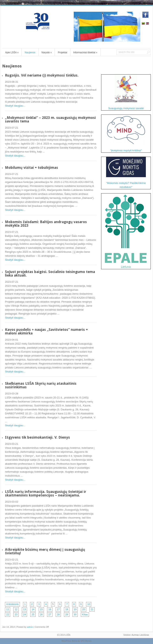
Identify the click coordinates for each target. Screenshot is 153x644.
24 (24, 614)
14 (33, 609)
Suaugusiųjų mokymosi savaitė (126, 92)
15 (41, 609)
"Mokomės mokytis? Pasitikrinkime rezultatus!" (126, 173)
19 (75, 609)
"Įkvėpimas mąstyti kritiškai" (126, 133)
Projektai (62, 52)
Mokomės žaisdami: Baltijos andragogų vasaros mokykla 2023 (46, 224)
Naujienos (30, 52)
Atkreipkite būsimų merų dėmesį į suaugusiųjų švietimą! (45, 551)
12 (16, 609)
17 (58, 609)
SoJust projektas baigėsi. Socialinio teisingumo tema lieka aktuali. (50, 273)
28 (58, 614)
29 (67, 614)
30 (75, 614)
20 (83, 609)
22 (8, 614)
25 (33, 614)
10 (89, 604)
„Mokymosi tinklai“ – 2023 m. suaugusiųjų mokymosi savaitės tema (50, 119)
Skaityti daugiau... (15, 106)
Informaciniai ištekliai (85, 52)
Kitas (85, 614)
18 (67, 609)
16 (50, 609)
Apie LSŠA (12, 52)
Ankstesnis (12, 604)
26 (41, 614)
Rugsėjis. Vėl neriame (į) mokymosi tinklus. (42, 75)
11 (8, 609)
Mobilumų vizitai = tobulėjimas (31, 168)
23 (16, 614)
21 (92, 609)
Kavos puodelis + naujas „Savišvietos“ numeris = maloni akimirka (46, 331)
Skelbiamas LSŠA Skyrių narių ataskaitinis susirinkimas (41, 385)
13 (24, 609)
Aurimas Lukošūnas (140, 635)
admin (30, 627)
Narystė (47, 52)
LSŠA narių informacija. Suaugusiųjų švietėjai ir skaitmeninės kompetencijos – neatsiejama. (46, 493)
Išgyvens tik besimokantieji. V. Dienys (37, 437)
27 (50, 614)
